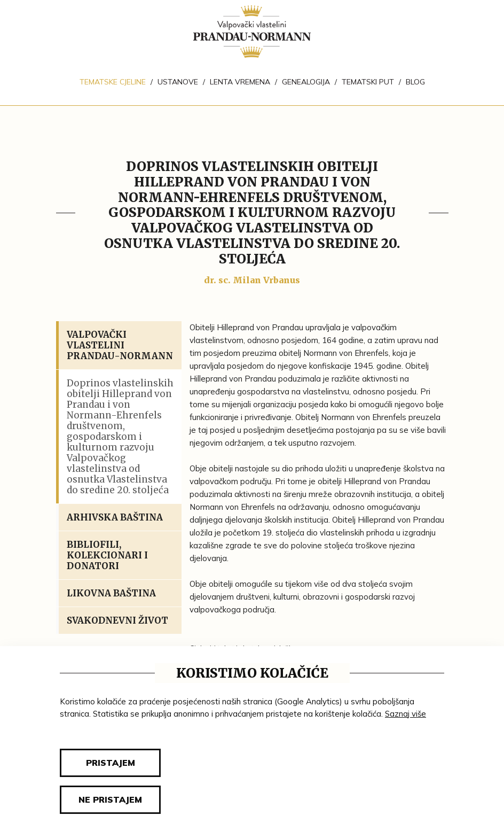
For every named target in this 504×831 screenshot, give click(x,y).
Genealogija (306, 82)
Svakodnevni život (117, 620)
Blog (415, 82)
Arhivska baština (115, 517)
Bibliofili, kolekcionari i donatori (107, 555)
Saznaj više (405, 714)
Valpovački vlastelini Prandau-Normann (120, 345)
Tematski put (368, 82)
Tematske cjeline (113, 82)
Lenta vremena (240, 82)
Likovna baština (111, 593)
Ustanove (178, 82)
